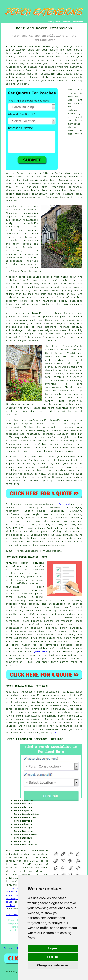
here (56, 733)
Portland (64, 504)
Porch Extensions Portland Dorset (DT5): (33, 47)
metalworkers (14, 888)
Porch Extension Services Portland (34, 739)
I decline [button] (53, 957)
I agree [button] (53, 948)
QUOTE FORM (41, 652)
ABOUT (58, 22)
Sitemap (8, 948)
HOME (50, 22)
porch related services (36, 642)
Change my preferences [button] (53, 965)
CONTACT (67, 22)
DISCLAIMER (78, 22)
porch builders (28, 723)
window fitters (16, 892)
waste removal (15, 895)
